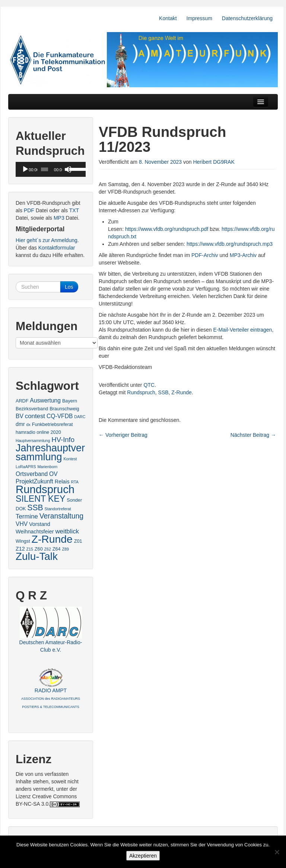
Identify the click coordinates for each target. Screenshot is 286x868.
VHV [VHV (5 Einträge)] (22, 524)
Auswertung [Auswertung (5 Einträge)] (45, 400)
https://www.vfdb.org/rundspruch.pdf (167, 229)
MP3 (59, 218)
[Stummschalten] (68, 169)
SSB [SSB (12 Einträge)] (35, 507)
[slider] (45, 169)
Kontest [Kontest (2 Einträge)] (70, 459)
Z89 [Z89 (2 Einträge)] (66, 549)
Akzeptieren (143, 856)
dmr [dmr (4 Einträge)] (20, 424)
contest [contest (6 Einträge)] (35, 416)
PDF (29, 210)
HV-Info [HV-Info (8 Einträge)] (63, 440)
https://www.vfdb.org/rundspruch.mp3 (230, 244)
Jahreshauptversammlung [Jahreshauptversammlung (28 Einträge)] (50, 452)
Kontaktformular (57, 248)
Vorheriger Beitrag (123, 435)
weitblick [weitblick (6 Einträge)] (67, 531)
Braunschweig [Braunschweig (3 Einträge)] (64, 409)
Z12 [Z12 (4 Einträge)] (20, 549)
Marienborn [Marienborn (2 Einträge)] (47, 467)
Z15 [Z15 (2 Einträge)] (30, 549)
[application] (51, 169)
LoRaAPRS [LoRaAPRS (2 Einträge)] (26, 467)
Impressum (199, 18)
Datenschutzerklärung (247, 18)
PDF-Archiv (205, 255)
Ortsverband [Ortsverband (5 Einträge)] (32, 474)
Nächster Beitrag (253, 435)
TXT (74, 210)
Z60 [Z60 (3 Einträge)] (39, 549)
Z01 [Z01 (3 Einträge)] (78, 541)
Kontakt (168, 18)
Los (69, 287)
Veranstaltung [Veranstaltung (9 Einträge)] (61, 516)
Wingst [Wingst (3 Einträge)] (23, 541)
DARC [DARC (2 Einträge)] (80, 417)
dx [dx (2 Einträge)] (28, 424)
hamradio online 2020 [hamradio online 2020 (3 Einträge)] (38, 432)
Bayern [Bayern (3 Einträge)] (70, 401)
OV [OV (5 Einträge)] (53, 474)
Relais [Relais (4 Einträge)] (62, 482)
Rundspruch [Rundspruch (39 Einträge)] (45, 489)
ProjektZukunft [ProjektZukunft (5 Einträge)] (34, 481)
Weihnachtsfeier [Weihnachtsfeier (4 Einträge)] (35, 532)
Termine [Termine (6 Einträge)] (27, 516)
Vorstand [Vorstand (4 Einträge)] (40, 524)
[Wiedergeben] (25, 169)
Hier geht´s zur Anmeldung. (47, 240)
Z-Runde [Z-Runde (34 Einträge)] (52, 539)
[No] (277, 852)
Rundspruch (141, 392)
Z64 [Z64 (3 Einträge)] (57, 549)
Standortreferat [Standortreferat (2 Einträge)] (58, 509)
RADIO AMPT (51, 698)
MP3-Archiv (243, 255)
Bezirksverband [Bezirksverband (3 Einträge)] (32, 409)
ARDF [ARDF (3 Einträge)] (22, 401)
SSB (163, 392)
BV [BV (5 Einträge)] (20, 416)
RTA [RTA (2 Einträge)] (75, 482)
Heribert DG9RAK (214, 162)
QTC (149, 385)
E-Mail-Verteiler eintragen (242, 330)
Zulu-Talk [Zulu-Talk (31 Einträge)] (37, 556)
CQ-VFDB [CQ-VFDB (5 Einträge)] (60, 416)
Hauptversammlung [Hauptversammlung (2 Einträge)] (33, 441)
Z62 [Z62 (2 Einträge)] (48, 549)
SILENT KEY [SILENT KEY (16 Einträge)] (40, 499)
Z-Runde (181, 392)
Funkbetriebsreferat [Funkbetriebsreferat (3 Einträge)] (53, 424)
